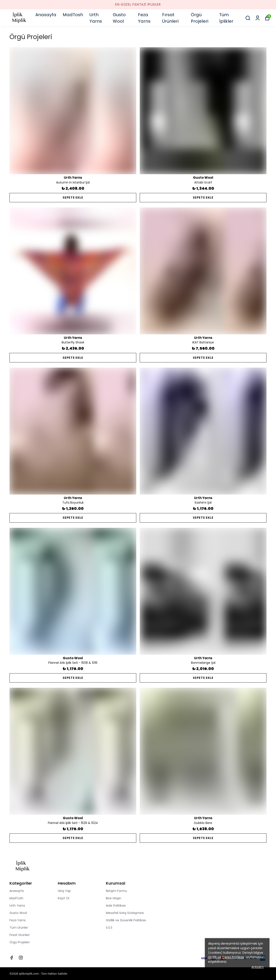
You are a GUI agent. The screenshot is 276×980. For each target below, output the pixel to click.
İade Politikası (116, 906)
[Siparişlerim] (258, 18)
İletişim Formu (116, 891)
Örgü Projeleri (200, 18)
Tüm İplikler (226, 18)
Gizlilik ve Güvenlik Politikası (126, 920)
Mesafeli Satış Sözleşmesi (125, 913)
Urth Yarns (96, 18)
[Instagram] (21, 958)
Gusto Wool (119, 18)
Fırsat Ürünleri (170, 18)
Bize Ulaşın (114, 898)
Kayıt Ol (64, 898)
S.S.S (109, 928)
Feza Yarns (144, 18)
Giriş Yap (64, 891)
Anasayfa (46, 15)
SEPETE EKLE (73, 198)
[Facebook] (12, 958)
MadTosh (73, 15)
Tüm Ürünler (19, 928)
